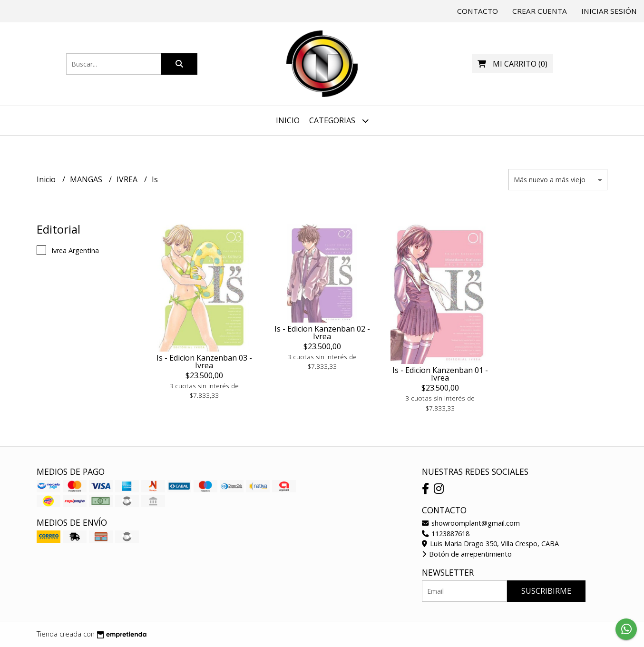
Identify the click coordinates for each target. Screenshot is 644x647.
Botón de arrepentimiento (467, 554)
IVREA (128, 179)
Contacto (478, 11)
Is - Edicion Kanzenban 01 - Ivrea (440, 374)
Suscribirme (546, 591)
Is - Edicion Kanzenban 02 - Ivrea (322, 333)
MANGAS (87, 179)
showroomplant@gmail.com (471, 523)
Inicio (288, 120)
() (512, 64)
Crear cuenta (540, 11)
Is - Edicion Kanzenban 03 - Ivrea (204, 362)
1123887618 (446, 534)
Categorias (339, 121)
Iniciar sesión (609, 11)
